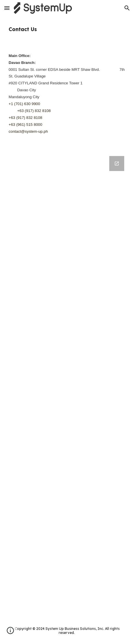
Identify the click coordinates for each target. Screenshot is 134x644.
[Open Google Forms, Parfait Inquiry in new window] (117, 164)
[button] (7, 8)
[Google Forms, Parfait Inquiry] (67, 383)
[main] (67, 30)
